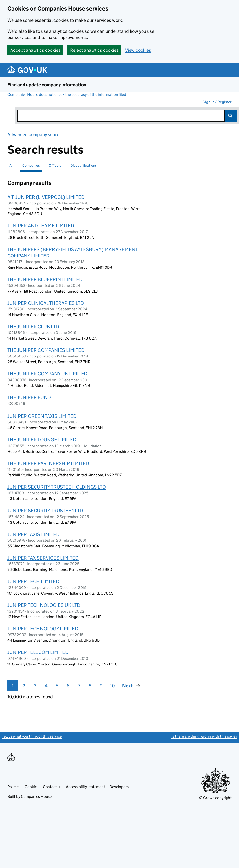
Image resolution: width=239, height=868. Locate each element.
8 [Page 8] (90, 686)
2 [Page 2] (24, 686)
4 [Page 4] (46, 686)
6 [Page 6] (68, 686)
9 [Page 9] (101, 686)
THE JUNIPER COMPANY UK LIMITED (47, 374)
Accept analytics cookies (35, 50)
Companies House (36, 797)
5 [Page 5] (57, 686)
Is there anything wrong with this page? (204, 736)
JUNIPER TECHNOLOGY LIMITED (43, 629)
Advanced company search (35, 134)
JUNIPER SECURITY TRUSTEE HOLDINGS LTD (57, 487)
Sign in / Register (217, 102)
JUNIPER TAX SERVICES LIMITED (43, 558)
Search (231, 116)
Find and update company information (47, 85)
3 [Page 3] (35, 686)
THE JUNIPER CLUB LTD (33, 327)
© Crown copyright (215, 798)
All (11, 165)
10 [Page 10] (113, 686)
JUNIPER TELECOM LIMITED (38, 652)
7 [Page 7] (79, 686)
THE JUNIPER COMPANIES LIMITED (46, 350)
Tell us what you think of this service (32, 736)
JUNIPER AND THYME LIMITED (41, 226)
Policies (14, 787)
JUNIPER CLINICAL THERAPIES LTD (46, 303)
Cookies (32, 787)
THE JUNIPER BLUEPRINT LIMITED (45, 279)
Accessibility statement (85, 787)
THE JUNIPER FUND (29, 397)
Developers (119, 787)
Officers (55, 165)
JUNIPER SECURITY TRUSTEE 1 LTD (45, 511)
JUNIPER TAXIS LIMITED (33, 534)
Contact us (52, 787)
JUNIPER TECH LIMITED (33, 581)
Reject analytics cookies (94, 50)
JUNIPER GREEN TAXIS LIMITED (42, 416)
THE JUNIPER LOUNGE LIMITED (42, 440)
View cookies (138, 50)
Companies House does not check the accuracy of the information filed (67, 95)
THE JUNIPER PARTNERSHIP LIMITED (48, 463)
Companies (31, 165)
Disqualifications (84, 165)
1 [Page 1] (13, 686)
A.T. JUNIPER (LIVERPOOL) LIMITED (46, 197)
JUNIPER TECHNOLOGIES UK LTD (44, 605)
